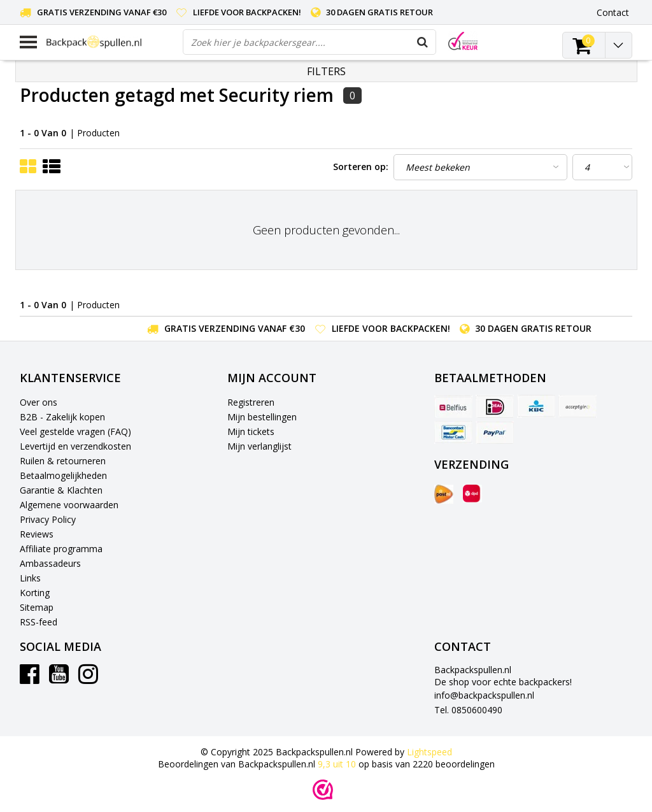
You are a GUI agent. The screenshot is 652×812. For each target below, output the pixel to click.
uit (338, 764)
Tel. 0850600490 (468, 710)
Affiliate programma (61, 549)
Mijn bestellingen (262, 417)
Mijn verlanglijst (259, 446)
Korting (35, 593)
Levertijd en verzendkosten (75, 446)
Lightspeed (429, 752)
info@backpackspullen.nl (484, 695)
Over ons (39, 402)
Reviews (37, 534)
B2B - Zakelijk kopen (62, 417)
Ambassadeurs (50, 563)
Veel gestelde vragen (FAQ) (75, 431)
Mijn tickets (251, 431)
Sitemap (37, 607)
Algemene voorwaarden (69, 505)
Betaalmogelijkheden (63, 475)
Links (30, 578)
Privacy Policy (48, 519)
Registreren (251, 402)
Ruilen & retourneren (63, 461)
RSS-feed (39, 622)
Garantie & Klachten (61, 490)
